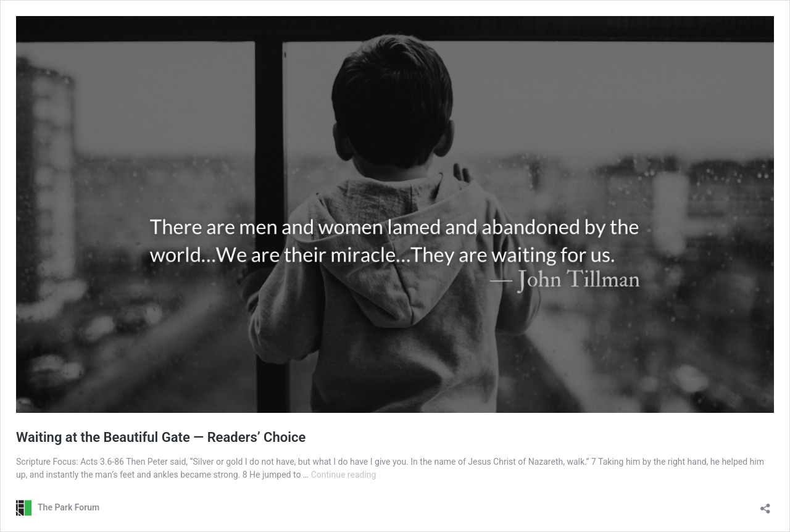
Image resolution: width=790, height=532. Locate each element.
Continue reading (344, 475)
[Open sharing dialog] (765, 505)
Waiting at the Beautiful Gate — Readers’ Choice (161, 437)
